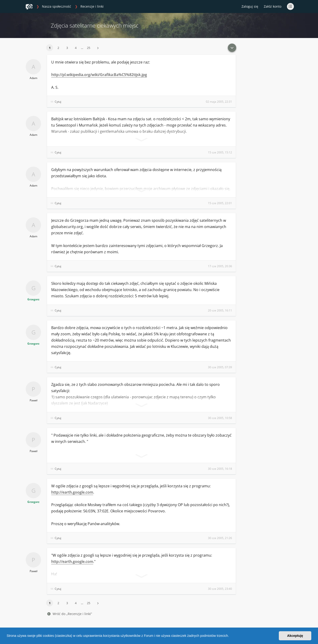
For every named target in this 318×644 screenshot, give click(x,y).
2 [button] (58, 48)
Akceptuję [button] (295, 636)
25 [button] (89, 48)
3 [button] (67, 48)
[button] (230, 636)
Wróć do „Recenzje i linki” (70, 614)
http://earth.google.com (72, 492)
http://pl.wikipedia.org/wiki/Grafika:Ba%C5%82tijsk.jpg (99, 75)
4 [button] (76, 48)
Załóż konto (273, 6)
